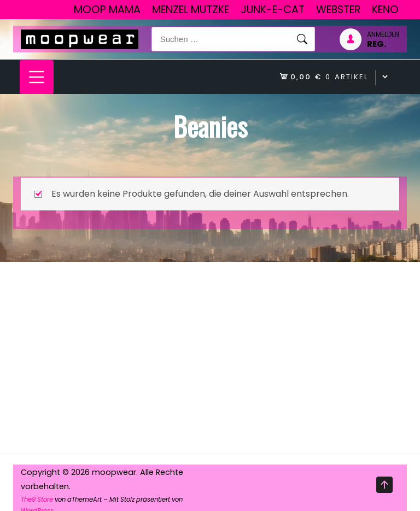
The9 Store (37, 500)
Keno (385, 10)
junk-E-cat (273, 10)
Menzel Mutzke (191, 10)
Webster (338, 10)
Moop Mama (107, 10)
